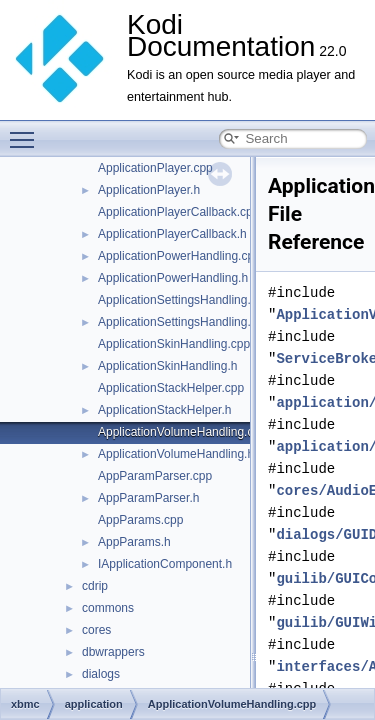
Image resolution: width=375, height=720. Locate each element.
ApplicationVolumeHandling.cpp (182, 432)
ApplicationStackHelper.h (164, 410)
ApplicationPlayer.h (149, 190)
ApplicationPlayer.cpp (155, 168)
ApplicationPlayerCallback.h (172, 234)
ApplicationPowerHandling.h (173, 278)
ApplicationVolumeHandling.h (176, 454)
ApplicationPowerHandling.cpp (179, 256)
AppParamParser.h (148, 498)
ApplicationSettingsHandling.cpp (184, 300)
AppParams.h (134, 542)
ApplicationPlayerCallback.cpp (178, 212)
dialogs (101, 674)
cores (96, 630)
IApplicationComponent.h (165, 564)
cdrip (95, 586)
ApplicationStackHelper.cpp (171, 388)
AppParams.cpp (140, 520)
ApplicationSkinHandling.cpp (174, 344)
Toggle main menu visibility (27, 131)
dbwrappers (113, 652)
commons (108, 608)
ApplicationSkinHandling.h (167, 366)
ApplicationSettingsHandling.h (177, 322)
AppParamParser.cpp (155, 476)
